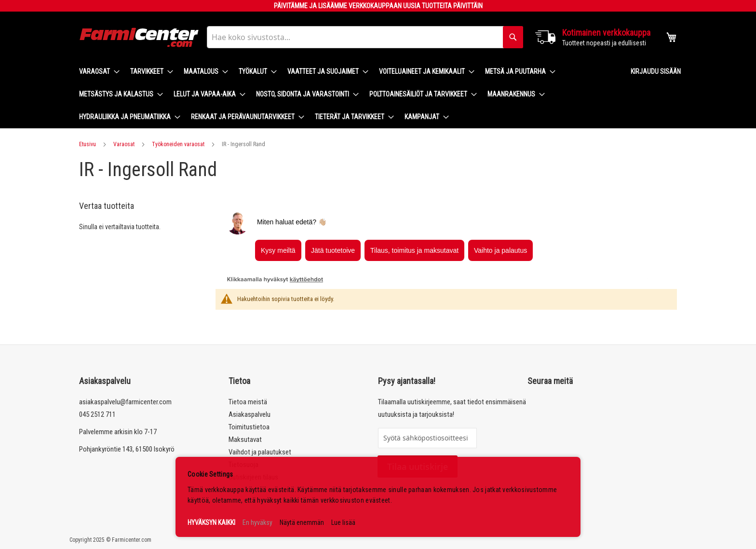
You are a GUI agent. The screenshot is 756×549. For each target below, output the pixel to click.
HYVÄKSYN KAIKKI (211, 522)
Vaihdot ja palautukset (260, 452)
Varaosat (124, 144)
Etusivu (88, 144)
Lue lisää (343, 522)
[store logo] (139, 37)
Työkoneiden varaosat (178, 144)
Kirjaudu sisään (656, 71)
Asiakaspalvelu (250, 414)
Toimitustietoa (249, 427)
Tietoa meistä (248, 402)
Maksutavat (245, 439)
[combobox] (365, 37)
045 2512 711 (97, 414)
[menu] (347, 94)
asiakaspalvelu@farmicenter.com (125, 402)
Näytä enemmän (302, 522)
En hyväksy (257, 522)
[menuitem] (96, 72)
